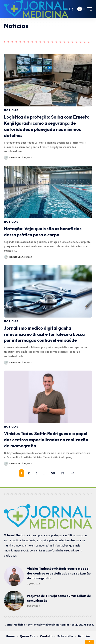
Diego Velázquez (21, 157)
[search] (71, 9)
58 (53, 473)
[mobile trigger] (89, 9)
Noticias (11, 110)
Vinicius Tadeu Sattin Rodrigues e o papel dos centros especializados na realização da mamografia (46, 440)
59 (62, 473)
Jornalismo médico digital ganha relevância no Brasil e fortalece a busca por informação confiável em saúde (44, 334)
